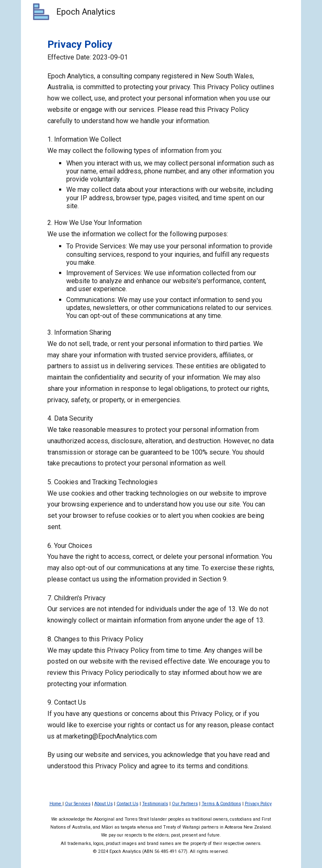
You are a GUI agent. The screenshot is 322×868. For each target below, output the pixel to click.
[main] (161, 404)
